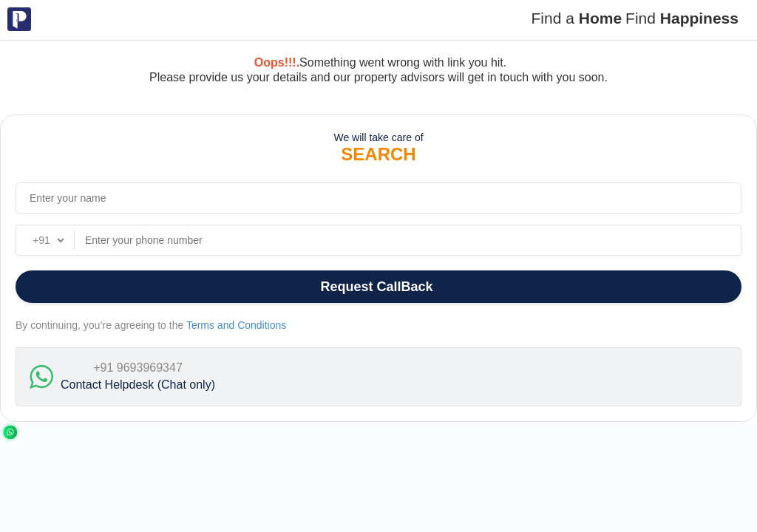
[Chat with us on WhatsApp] (10, 432)
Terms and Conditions (236, 325)
